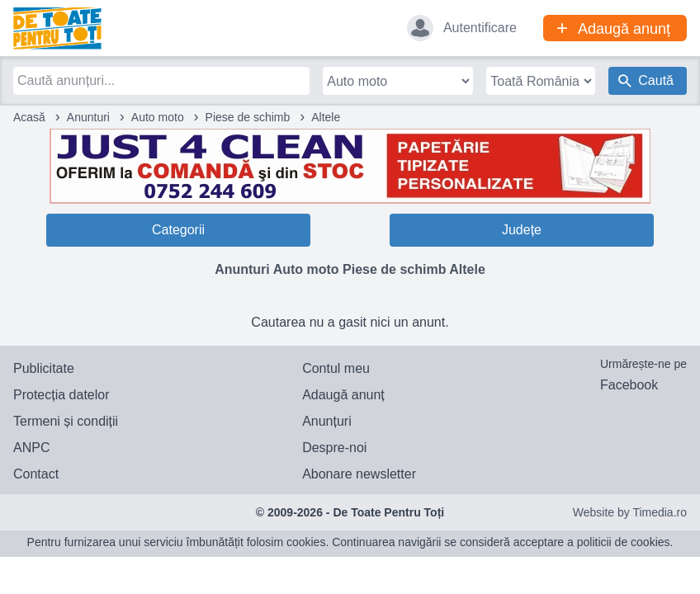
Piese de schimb (248, 117)
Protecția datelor (61, 395)
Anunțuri (327, 421)
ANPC (31, 448)
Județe (522, 230)
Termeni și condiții (66, 421)
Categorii (178, 230)
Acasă (29, 117)
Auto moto (158, 117)
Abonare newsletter (359, 474)
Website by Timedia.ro (630, 512)
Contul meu (336, 368)
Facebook (629, 385)
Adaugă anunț (343, 395)
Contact (36, 474)
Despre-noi (334, 448)
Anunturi (88, 117)
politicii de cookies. (625, 542)
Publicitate (44, 368)
